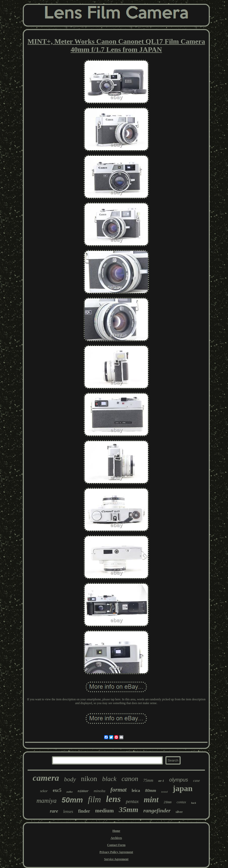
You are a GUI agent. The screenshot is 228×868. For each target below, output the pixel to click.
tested (164, 792)
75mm (148, 780)
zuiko (69, 792)
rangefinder (157, 810)
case (196, 780)
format (119, 790)
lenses (68, 811)
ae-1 (161, 781)
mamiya (46, 801)
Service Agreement (116, 859)
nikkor (83, 791)
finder (84, 811)
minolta (100, 791)
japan (183, 788)
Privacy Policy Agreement (116, 852)
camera (46, 778)
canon (130, 779)
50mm (72, 800)
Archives (116, 838)
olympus (179, 780)
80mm (151, 790)
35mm (129, 809)
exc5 (57, 790)
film (94, 799)
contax (181, 802)
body (70, 779)
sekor (44, 791)
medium (105, 811)
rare (54, 811)
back (194, 803)
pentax (132, 801)
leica (136, 790)
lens (113, 799)
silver (179, 812)
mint (151, 800)
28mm (168, 802)
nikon (89, 779)
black (109, 779)
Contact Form (116, 845)
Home (116, 831)
